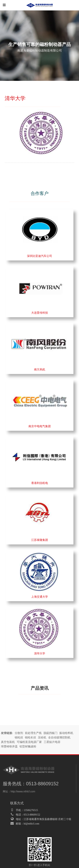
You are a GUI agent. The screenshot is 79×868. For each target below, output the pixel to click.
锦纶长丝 (30, 737)
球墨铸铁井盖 (9, 746)
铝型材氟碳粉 (28, 746)
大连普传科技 (40, 313)
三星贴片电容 (52, 742)
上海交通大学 (40, 597)
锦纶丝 (19, 737)
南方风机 (40, 369)
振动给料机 (66, 733)
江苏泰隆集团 (40, 540)
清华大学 (40, 653)
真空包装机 (8, 742)
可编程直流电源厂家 (29, 742)
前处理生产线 (33, 733)
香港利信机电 (40, 483)
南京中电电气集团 (40, 426)
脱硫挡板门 (50, 733)
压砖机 (42, 737)
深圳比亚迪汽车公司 (39, 256)
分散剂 (19, 733)
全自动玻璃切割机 (59, 737)
